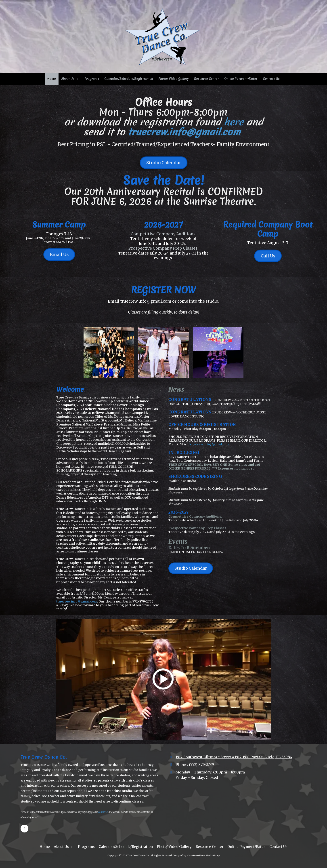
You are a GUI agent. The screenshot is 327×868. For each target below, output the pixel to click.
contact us (103, 812)
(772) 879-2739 (201, 765)
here (235, 122)
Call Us (268, 256)
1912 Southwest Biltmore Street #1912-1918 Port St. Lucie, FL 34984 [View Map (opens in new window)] (234, 757)
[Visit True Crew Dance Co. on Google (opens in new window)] (24, 829)
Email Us (59, 254)
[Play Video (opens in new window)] (163, 679)
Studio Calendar (163, 163)
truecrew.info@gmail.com (186, 132)
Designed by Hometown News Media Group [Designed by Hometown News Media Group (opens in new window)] (196, 856)
